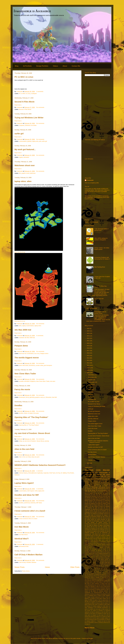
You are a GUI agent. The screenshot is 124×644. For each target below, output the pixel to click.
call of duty (105, 516)
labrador (101, 605)
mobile (96, 498)
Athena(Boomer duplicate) (35, 473)
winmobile (91, 623)
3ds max (96, 495)
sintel (93, 612)
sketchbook (94, 530)
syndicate (102, 530)
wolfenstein (105, 533)
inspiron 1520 (96, 524)
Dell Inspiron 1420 (32, 491)
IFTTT (92, 473)
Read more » (18, 105)
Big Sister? (104, 543)
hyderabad (87, 603)
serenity (47, 441)
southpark (34, 94)
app (100, 486)
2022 (88, 338)
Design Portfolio (42, 66)
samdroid (87, 530)
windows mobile (98, 478)
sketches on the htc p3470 (102, 612)
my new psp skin (99, 299)
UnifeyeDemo (101, 579)
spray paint (87, 615)
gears (103, 521)
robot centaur (105, 609)
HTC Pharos (96, 476)
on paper (30, 413)
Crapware (22, 125)
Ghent (97, 557)
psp (96, 493)
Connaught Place (96, 549)
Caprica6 (46, 473)
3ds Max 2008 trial (23, 330)
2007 (88, 463)
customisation (23, 141)
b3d (100, 496)
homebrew (100, 602)
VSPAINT (87, 478)
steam (86, 486)
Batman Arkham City (90, 501)
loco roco (37, 353)
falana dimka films (99, 505)
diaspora (99, 594)
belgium (106, 515)
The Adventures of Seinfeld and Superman (96, 575)
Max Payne (88, 514)
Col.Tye (58, 473)
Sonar (107, 572)
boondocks (32, 365)
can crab (87, 518)
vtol (107, 531)
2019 (88, 346)
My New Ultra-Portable (92, 564)
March (90, 397)
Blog (17, 66)
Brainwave (100, 501)
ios (85, 525)
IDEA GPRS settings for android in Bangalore (101, 239)
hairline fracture (103, 522)
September (91, 382)
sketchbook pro (96, 484)
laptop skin (35, 141)
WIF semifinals (95, 584)
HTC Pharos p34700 (103, 560)
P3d (101, 566)
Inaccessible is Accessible (32, 11)
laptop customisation (28, 326)
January (91, 460)
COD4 (92, 545)
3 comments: (40, 91)
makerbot (108, 506)
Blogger (91, 638)
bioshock (101, 492)
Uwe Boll (54, 397)
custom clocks (90, 519)
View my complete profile (92, 183)
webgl (88, 484)
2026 (88, 328)
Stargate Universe (104, 514)
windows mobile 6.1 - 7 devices (94, 621)
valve (86, 511)
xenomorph (88, 495)
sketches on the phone (90, 614)
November (91, 377)
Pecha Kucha (95, 567)
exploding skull (92, 596)
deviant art (89, 498)
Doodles (18, 405)
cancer (93, 518)
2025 (88, 331)
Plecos (103, 567)
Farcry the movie (22, 389)
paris (102, 508)
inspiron (107, 603)
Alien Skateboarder (92, 308)
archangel (92, 590)
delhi (90, 521)
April (90, 394)
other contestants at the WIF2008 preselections (96, 608)
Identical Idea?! (22, 539)
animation (94, 496)
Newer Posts (20, 567)
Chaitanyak (90, 180)
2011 (88, 365)
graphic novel (25, 173)
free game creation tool (103, 599)
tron (107, 530)
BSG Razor (96, 543)
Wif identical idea (24, 546)
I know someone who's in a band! (30, 511)
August (90, 385)
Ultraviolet (48, 397)
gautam (29, 141)
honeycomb (88, 524)
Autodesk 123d (104, 499)
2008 (88, 373)
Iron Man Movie (22, 527)
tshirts (104, 617)
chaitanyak (101, 489)
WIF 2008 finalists (98, 582)
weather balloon (105, 618)
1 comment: (40, 471)
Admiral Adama (23, 473)
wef (86, 620)
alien (20, 326)
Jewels (91, 561)
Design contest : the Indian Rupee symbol (102, 249)
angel (107, 502)
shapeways (88, 509)
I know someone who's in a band (28, 519)
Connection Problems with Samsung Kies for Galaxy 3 (102, 258)
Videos (55, 66)
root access (88, 611)
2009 (88, 370)
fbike (107, 505)
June (90, 390)
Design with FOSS (93, 554)
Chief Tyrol (52, 473)
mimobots (89, 508)
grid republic (91, 522)
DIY (105, 476)
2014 (88, 358)
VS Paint (107, 478)
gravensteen (105, 600)
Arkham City (105, 537)
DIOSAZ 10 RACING (97, 551)
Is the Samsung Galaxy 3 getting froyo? (101, 230)
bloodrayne (22, 397)
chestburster (88, 593)
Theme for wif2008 (95, 578)
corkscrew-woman (98, 593)
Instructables (93, 492)
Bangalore (88, 483)
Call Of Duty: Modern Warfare (93, 546)
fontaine (93, 599)
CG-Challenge (104, 495)
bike (94, 489)
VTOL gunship (100, 581)
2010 (88, 368)
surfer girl (19, 134)
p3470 (101, 498)
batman (89, 489)
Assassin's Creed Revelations (92, 542)
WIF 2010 (106, 582)
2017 (88, 351)
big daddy (93, 591)
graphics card (39, 397)
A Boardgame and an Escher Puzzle (100, 313)
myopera (93, 528)
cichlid (99, 503)
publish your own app (95, 609)
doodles (21, 413)
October (91, 380)
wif (96, 511)
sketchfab (89, 470)
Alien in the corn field (24, 449)
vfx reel (93, 618)
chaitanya (93, 503)
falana (99, 596)
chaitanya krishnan (103, 591)
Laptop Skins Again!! (24, 483)
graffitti (108, 521)
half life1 (87, 602)
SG (91, 569)
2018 (88, 348)
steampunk (88, 499)
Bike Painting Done (100, 267)
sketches (95, 481)
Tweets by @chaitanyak (91, 222)
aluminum (99, 515)
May (90, 392)
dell (107, 489)
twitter (106, 486)
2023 (88, 336)
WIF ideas (39, 503)
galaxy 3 (87, 506)
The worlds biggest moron (27, 358)
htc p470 (106, 602)
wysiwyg (87, 534)
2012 (88, 363)
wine (105, 621)
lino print (37, 457)
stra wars (53, 381)
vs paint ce (95, 531)
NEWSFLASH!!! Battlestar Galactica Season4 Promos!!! (40, 465)
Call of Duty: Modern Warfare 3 (97, 548)
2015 (88, 356)
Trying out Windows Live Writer (29, 118)
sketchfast (95, 509)
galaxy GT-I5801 (89, 600)
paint (96, 508)
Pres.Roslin (71, 473)
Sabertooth (101, 569)
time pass (36, 413)
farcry (27, 397)
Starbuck (17, 475)
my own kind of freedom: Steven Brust (32, 433)
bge (108, 590)
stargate (94, 615)
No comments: (41, 107)
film (20, 173)
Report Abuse (90, 628)
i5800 (93, 603)
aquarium (95, 483)
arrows (86, 503)
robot (108, 483)
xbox (96, 623)
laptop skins (38, 326)
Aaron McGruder (23, 365)
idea (102, 603)
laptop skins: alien (23, 181)
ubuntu (87, 487)
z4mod (100, 623)
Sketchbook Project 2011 (96, 572)
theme (107, 509)
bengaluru (87, 516)
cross (106, 593)
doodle (91, 493)
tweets (88, 618)
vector (91, 511)
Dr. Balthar (64, 473)
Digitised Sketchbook (104, 554)
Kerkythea (97, 561)
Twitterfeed (94, 579)
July (90, 387)
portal (107, 498)
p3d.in (107, 528)
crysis (108, 518)
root (107, 508)
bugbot (21, 157)
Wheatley (93, 587)
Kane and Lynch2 (104, 512)
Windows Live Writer (31, 125)
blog (107, 492)
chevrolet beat (106, 496)
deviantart (26, 157)
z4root (105, 623)
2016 (88, 353)
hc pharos (93, 602)
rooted (94, 611)
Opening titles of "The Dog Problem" (31, 417)
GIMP (96, 512)
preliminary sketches (30, 503)
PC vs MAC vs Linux (24, 77)
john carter (95, 605)
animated (94, 486)
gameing (32, 397)
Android (99, 475)
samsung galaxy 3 (103, 490)
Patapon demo (21, 346)
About (65, 66)
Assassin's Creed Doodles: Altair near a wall (96, 540)
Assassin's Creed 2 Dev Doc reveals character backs (97, 539)
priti (40, 141)
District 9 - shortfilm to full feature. (92, 555)
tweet (109, 617)
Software (95, 514)
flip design (93, 490)
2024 (88, 333)
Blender (106, 470)
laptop (96, 525)
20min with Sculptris (100, 536)
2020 (88, 343)
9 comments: (40, 336)
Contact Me (76, 66)
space (106, 493)
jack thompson (48, 365)
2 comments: (40, 489)
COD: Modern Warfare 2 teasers (103, 545)
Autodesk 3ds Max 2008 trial (27, 338)
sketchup (105, 484)
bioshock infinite (96, 516)
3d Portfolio (27, 66)
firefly (20, 441)
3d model (105, 480)
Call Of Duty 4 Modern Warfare (28, 555)
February (91, 399)
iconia (97, 603)
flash (86, 490)
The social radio (89, 515)
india (33, 457)
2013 (88, 360)
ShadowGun (94, 570)
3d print (105, 481)
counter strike (39, 365)
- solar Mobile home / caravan (98, 534)
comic (99, 518)
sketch (87, 481)
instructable (105, 524)
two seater (87, 531)
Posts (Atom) (26, 571)
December (91, 375)
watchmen (33, 173)
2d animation (103, 511)
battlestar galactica (101, 590)
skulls (101, 509)
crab (104, 518)
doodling (104, 594)
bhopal (86, 591)
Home (47, 567)
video (98, 618)
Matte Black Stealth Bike (104, 563)
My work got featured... (25, 149)
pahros (86, 609)
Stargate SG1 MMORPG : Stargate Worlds (100, 573)
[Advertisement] (97, 108)
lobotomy (89, 606)
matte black (105, 606)
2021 (88, 341)
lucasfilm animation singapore (27, 381)
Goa (101, 557)
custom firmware (101, 519)
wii (98, 533)
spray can (106, 614)
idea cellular (95, 506)
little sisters (107, 605)
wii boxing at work (92, 620)
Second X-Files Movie (25, 102)
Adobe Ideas (96, 499)
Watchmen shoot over (25, 165)
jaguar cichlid (88, 605)
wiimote (108, 620)
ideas (26, 413)
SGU (95, 569)
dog (86, 493)
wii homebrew (102, 620)
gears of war (98, 600)
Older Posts (75, 567)
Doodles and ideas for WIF (27, 495)
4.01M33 (92, 537)
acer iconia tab (99, 502)
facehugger (96, 521)
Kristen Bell (104, 561)
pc (44, 397)
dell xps (93, 594)
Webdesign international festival (101, 487)
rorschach (101, 611)
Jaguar (86, 561)
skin (101, 493)
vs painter (102, 531)
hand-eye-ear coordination (26, 353)
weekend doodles (89, 533)
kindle (90, 525)
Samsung (87, 496)
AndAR (98, 537)
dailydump (87, 594)
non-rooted (100, 528)
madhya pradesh (97, 606)
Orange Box (95, 566)
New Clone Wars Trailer (25, 374)
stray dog (101, 615)
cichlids (104, 503)
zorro (86, 492)
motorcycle (96, 480)
